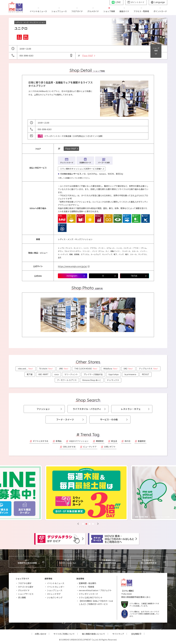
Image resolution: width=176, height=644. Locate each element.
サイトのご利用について (64, 634)
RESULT (146, 374)
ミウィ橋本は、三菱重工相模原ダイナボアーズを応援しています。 (140, 605)
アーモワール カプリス (67, 380)
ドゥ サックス (113, 380)
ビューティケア (90, 447)
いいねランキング (55, 597)
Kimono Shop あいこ (92, 380)
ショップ (156, 49)
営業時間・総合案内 (87, 583)
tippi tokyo (114, 374)
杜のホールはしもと (68, 561)
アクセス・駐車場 (86, 587)
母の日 (127, 441)
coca (56, 374)
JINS (64, 369)
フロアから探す (25, 583)
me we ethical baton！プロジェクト (95, 590)
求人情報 (22, 597)
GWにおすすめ (69, 447)
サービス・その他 (109, 419)
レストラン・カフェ (131, 409)
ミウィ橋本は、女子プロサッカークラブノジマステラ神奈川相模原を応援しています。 (140, 614)
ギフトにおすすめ (41, 441)
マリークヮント (71, 374)
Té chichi (46, 369)
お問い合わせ (40, 634)
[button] (78, 524)
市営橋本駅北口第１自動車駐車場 (108, 561)
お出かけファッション (79, 441)
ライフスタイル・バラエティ (87, 409)
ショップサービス (26, 594)
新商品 (59, 441)
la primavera (130, 374)
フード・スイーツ (65, 419)
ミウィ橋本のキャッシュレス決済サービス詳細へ (81, 169)
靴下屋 (30, 374)
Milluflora (111, 369)
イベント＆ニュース (56, 583)
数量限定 (142, 441)
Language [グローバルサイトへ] (160, 2)
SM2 (128, 369)
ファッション (43, 409)
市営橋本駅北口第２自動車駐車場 (149, 561)
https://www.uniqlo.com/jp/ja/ (72, 266)
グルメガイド (24, 590)
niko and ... (26, 369)
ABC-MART (43, 374)
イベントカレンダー (56, 587)
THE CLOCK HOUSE (86, 369)
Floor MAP (71, 149)
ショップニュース (55, 590)
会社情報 (135, 634)
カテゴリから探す (26, 587)
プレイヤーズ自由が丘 (93, 374)
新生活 (114, 441)
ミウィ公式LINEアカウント (91, 597)
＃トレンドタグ (54, 594)
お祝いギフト (110, 447)
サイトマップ (118, 634)
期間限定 (100, 441)
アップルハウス (148, 369)
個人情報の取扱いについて (94, 634)
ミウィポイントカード (88, 594)
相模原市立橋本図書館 (27, 561)
